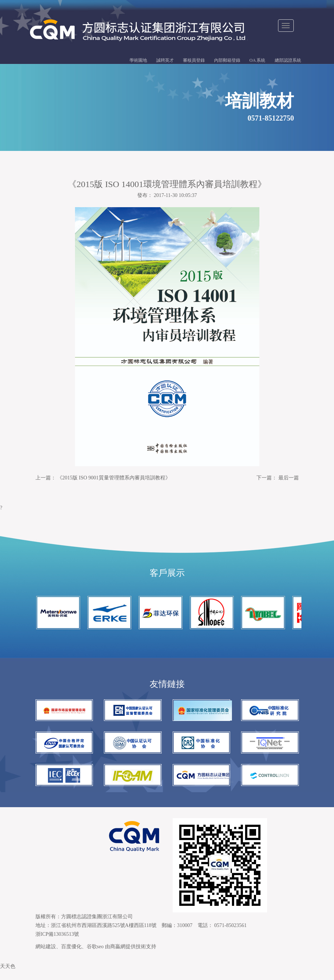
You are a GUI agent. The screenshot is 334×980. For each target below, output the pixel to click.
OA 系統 (258, 61)
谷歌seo (95, 956)
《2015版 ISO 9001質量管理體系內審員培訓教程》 (114, 479)
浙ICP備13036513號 (57, 943)
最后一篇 (289, 479)
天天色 (8, 975)
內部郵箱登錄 (227, 61)
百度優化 (71, 956)
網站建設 (46, 956)
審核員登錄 (194, 61)
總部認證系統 (288, 61)
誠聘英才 (165, 61)
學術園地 (138, 61)
